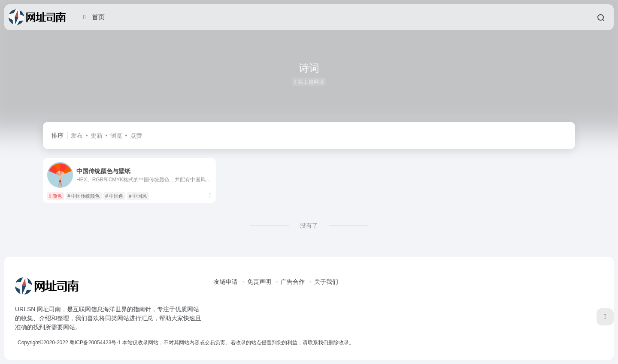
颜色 (55, 196)
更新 (97, 135)
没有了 (309, 226)
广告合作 (293, 282)
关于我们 (326, 282)
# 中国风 (138, 196)
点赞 (136, 135)
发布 (77, 135)
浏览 (116, 135)
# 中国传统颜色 (83, 196)
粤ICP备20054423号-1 (95, 343)
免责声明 (259, 282)
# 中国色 (114, 196)
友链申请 (226, 282)
